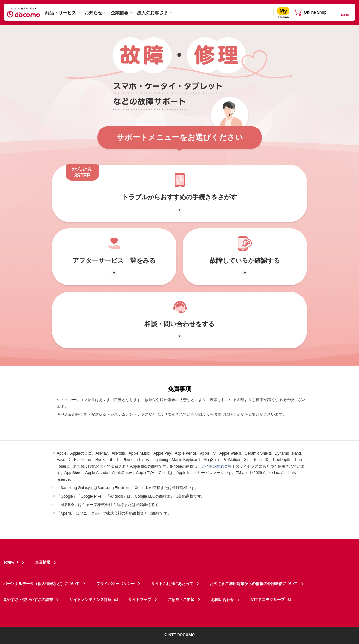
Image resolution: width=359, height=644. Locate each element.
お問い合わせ (223, 600)
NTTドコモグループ (271, 600)
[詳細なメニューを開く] (346, 12)
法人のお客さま (152, 13)
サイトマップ (140, 600)
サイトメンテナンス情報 (94, 600)
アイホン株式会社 (216, 466)
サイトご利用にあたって (172, 584)
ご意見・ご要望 (181, 600)
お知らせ (93, 13)
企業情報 (120, 13)
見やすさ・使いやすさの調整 (28, 600)
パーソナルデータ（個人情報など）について (41, 584)
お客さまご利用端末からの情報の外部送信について (254, 584)
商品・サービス (61, 13)
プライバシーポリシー (115, 584)
